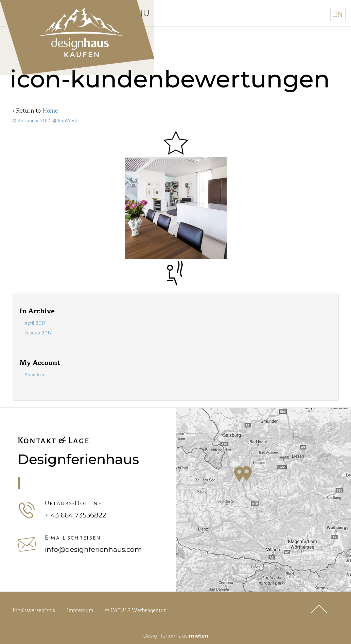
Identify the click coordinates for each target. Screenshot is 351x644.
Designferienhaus (175, 635)
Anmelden (35, 376)
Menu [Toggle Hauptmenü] (147, 14)
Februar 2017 (38, 334)
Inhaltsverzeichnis (34, 612)
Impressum (80, 612)
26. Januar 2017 (34, 122)
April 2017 (35, 324)
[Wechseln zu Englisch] (338, 14)
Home (50, 112)
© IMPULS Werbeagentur (135, 612)
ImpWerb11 (69, 122)
